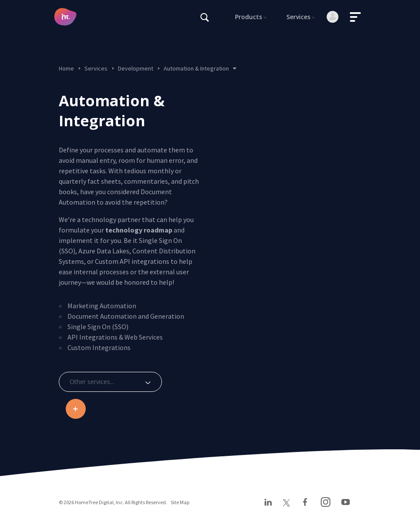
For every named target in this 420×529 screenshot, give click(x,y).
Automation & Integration (200, 68)
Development (136, 68)
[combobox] (110, 382)
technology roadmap (139, 230)
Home (66, 68)
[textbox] (109, 382)
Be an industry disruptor (76, 409)
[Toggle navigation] (356, 17)
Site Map (180, 502)
